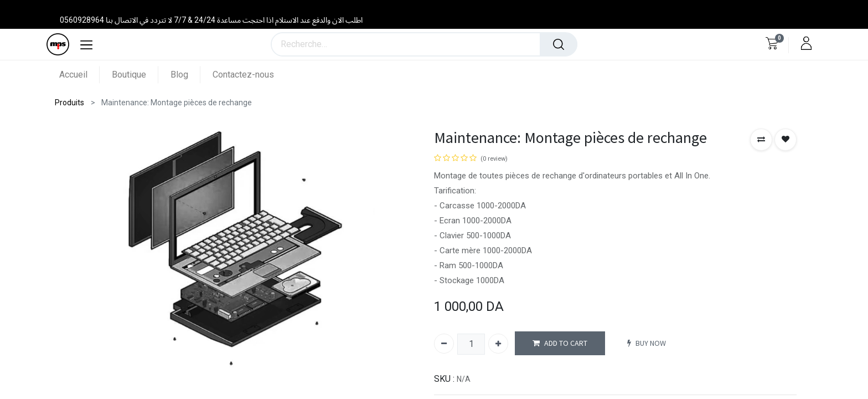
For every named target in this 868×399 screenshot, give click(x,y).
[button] (761, 140)
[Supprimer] (444, 344)
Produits (69, 103)
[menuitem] (79, 75)
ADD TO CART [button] (560, 343)
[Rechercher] (559, 44)
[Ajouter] (498, 344)
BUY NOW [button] (647, 343)
